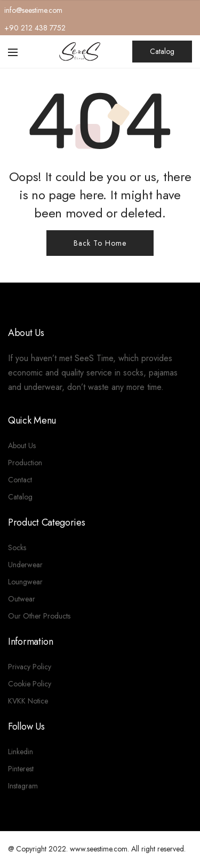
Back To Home (100, 243)
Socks (17, 548)
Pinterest (21, 769)
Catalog (162, 51)
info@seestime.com (33, 10)
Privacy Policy (30, 667)
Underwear (25, 565)
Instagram (23, 786)
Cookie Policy (30, 684)
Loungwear (25, 582)
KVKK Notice (28, 701)
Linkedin (21, 752)
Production (25, 463)
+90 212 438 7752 (35, 28)
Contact (20, 480)
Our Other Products (39, 616)
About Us (22, 445)
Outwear (22, 599)
